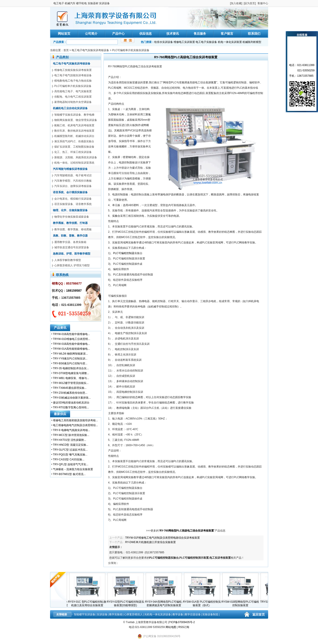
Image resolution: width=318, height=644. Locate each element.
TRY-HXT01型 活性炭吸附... (70, 440)
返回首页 (259, 614)
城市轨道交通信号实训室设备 (72, 247)
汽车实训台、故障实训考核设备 (73, 186)
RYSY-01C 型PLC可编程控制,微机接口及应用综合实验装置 (88, 602)
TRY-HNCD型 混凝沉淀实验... (71, 445)
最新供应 (60, 414)
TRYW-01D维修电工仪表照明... (72, 339)
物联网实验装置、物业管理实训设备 (76, 120)
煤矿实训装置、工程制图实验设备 (74, 147)
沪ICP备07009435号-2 (181, 622)
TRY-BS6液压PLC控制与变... (70, 363)
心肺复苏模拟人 (133, 614)
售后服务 (200, 34)
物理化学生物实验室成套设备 (72, 217)
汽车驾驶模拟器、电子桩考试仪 (73, 175)
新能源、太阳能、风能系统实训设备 (76, 157)
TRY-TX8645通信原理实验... (70, 388)
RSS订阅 (184, 627)
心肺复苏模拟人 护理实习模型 (72, 265)
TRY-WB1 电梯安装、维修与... (71, 378)
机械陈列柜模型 (252, 42)
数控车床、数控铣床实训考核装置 (74, 131)
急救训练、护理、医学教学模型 (72, 254)
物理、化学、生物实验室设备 (70, 210)
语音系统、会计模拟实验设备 (70, 192)
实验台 (116, 216)
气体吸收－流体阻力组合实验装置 (73, 469)
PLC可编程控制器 (124, 253)
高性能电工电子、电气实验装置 (73, 91)
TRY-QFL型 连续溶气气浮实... (71, 464)
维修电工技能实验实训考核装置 (73, 70)
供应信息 (146, 34)
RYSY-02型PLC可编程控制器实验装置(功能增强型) (127, 602)
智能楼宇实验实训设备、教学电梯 (74, 115)
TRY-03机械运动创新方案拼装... (72, 398)
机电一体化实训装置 (230, 42)
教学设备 (178, 614)
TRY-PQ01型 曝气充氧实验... (70, 455)
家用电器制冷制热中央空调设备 (73, 102)
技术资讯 (173, 34)
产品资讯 (60, 328)
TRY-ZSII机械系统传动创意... (70, 393)
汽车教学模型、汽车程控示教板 (73, 181)
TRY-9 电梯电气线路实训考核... (72, 430)
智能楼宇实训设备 (85, 614)
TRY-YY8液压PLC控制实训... (70, 359)
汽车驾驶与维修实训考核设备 (70, 169)
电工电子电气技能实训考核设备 (73, 75)
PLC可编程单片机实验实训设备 (131, 50)
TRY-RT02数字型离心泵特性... (71, 407)
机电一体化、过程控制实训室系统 (74, 163)
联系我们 (254, 34)
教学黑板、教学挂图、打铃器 (70, 223)
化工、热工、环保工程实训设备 (73, 152)
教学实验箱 (116, 614)
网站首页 (64, 34)
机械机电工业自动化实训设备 (70, 108)
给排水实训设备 (164, 42)
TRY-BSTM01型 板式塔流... (69, 474)
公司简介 (91, 34)
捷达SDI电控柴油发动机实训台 (71, 403)
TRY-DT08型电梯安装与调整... (71, 373)
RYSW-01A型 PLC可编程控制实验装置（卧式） (203, 602)
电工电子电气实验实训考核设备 (90, 50)
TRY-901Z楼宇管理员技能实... (71, 383)
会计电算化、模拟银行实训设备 (73, 199)
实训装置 (211, 82)
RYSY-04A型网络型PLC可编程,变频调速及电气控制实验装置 (165, 602)
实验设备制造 (210, 614)
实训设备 (102, 614)
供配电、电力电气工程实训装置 (73, 97)
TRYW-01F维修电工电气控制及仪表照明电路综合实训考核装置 (163, 538)
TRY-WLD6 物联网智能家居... (70, 354)
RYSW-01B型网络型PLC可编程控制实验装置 (241, 602)
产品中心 (118, 34)
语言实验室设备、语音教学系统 (73, 204)
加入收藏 (236, 3)
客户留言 (227, 34)
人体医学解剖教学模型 (68, 260)
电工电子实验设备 (206, 42)
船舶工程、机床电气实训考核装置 (74, 125)
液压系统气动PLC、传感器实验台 (74, 141)
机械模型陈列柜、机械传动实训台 (74, 136)
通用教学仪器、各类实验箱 (70, 242)
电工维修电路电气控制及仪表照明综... (75, 425)
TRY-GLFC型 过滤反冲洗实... (70, 450)
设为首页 (250, 3)
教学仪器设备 (193, 614)
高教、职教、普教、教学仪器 (70, 236)
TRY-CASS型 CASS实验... (69, 459)
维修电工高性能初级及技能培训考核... (75, 420)
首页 (66, 50)
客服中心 (263, 3)
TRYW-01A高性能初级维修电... (71, 349)
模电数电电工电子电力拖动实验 (73, 81)
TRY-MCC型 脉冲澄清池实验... (71, 435)
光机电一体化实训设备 (158, 614)
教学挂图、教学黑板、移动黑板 (73, 229)
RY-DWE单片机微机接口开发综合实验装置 (151, 542)
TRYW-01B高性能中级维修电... (71, 334)
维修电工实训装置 (184, 42)
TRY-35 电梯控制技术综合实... (71, 368)
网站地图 (171, 627)
